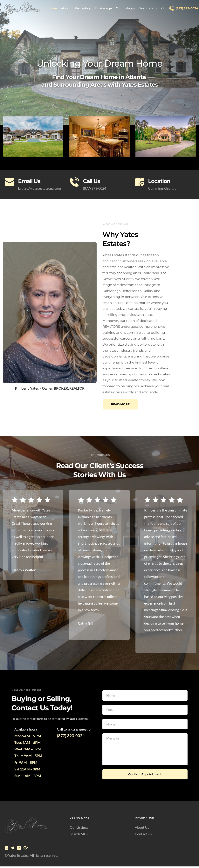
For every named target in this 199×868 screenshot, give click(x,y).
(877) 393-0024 (95, 188)
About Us (142, 829)
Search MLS (79, 835)
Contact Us (143, 835)
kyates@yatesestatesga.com (39, 188)
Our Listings (79, 829)
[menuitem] (52, 8)
